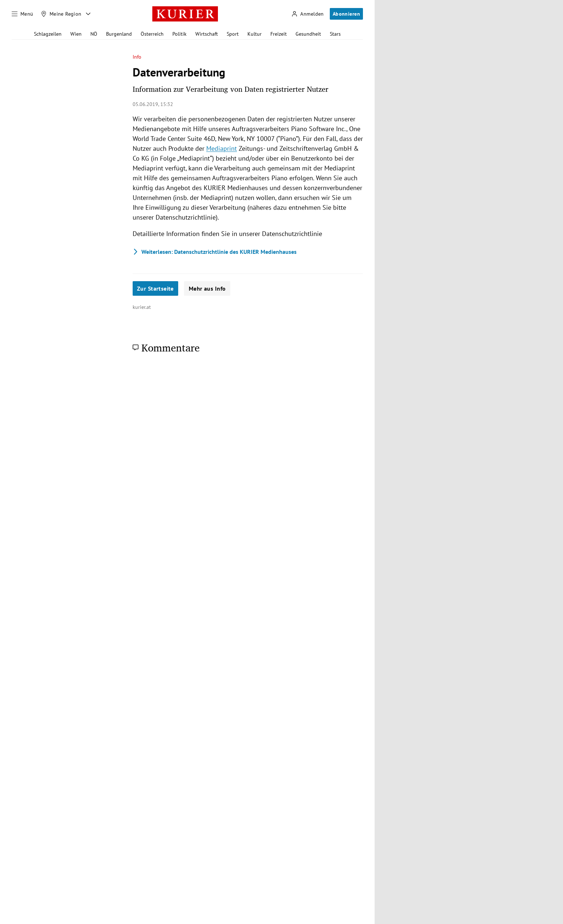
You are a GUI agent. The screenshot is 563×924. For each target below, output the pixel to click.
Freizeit (279, 34)
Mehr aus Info (207, 288)
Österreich (152, 34)
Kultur (255, 34)
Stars (335, 34)
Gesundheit (308, 34)
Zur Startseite (155, 288)
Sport (233, 34)
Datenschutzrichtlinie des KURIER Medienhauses (215, 252)
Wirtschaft (207, 34)
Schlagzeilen (48, 34)
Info (137, 57)
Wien (76, 34)
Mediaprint (222, 148)
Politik (179, 34)
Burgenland (119, 34)
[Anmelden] (308, 14)
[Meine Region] (61, 14)
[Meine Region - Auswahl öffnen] (88, 14)
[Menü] (23, 14)
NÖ (94, 34)
